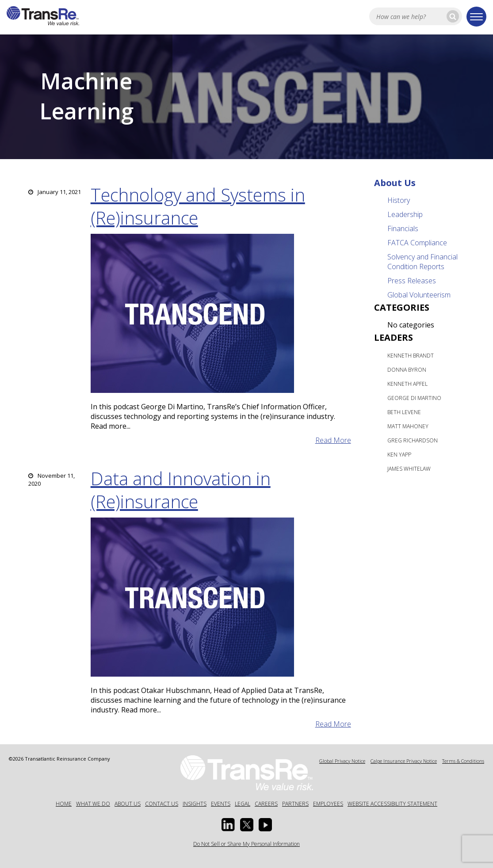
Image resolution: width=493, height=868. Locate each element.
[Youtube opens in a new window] (265, 825)
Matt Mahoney (408, 426)
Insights (195, 804)
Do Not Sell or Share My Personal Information (246, 844)
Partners (295, 804)
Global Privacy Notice (342, 761)
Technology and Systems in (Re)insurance (198, 206)
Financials (403, 228)
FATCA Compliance (417, 243)
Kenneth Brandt (411, 356)
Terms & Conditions (463, 761)
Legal (243, 804)
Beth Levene (404, 412)
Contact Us (162, 804)
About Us (395, 183)
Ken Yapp (399, 455)
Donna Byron (407, 370)
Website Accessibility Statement (392, 804)
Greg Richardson (413, 440)
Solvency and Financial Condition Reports (422, 262)
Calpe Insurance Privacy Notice (404, 761)
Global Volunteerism (419, 295)
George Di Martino (414, 398)
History (399, 200)
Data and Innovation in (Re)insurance (181, 490)
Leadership (405, 214)
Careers (266, 804)
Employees (328, 804)
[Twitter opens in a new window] (247, 825)
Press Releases (412, 281)
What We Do (93, 804)
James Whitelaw (409, 469)
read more (333, 440)
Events (221, 804)
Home (64, 804)
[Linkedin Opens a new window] (228, 825)
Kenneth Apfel (407, 384)
